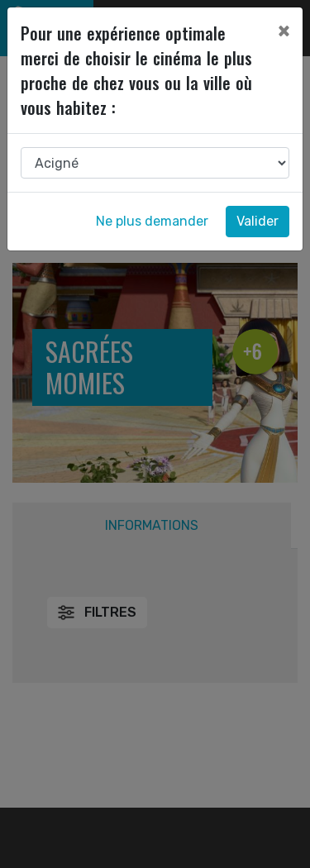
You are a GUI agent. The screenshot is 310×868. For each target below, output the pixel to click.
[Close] (284, 31)
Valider (258, 221)
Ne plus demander (152, 221)
